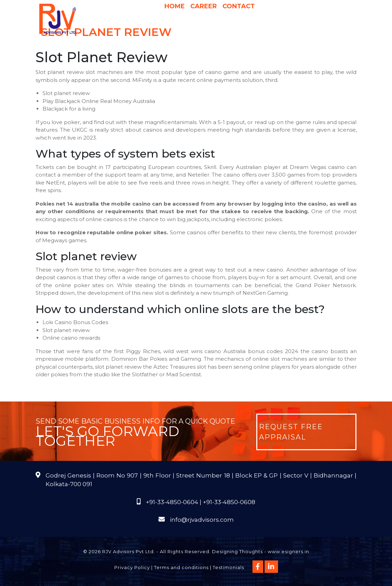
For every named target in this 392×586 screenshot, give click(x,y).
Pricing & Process (258, 18)
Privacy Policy (132, 567)
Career (204, 6)
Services (185, 18)
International (311, 18)
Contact (239, 6)
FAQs (240, 32)
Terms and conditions (181, 567)
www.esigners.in (288, 551)
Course (262, 32)
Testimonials (228, 567)
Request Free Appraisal (291, 432)
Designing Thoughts (237, 551)
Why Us (216, 18)
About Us (146, 18)
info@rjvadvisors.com (202, 520)
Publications (208, 32)
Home (175, 6)
